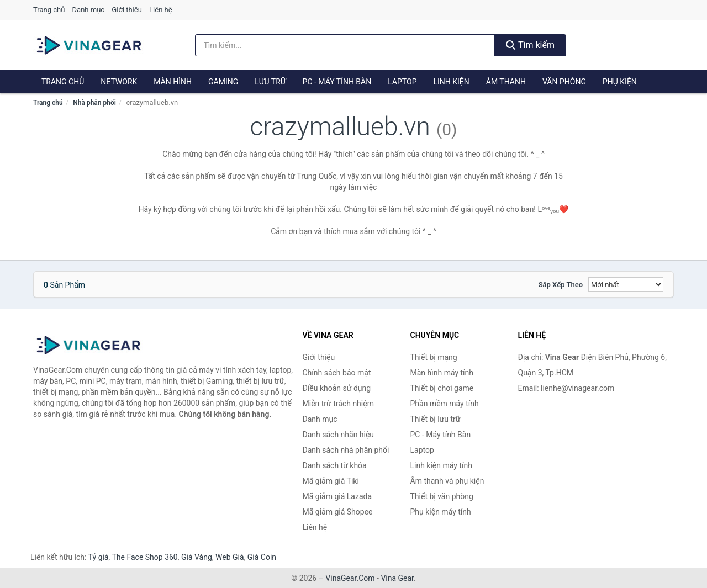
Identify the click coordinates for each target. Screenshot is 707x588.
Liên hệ (161, 10)
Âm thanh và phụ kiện (447, 481)
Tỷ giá (99, 557)
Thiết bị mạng (434, 357)
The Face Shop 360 (144, 557)
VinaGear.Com (350, 578)
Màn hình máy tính (442, 373)
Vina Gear (397, 578)
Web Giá (230, 557)
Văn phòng (564, 82)
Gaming (223, 82)
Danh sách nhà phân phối (346, 450)
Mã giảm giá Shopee (338, 512)
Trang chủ (49, 10)
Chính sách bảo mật (337, 373)
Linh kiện (451, 82)
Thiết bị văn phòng (442, 496)
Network (119, 82)
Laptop (402, 82)
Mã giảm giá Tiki (331, 481)
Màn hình (173, 82)
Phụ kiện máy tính (441, 512)
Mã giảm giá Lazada (337, 496)
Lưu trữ (270, 82)
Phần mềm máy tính (445, 404)
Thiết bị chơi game (442, 388)
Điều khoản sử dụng (337, 388)
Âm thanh (506, 82)
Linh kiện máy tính (441, 465)
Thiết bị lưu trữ (436, 419)
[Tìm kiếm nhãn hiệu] (345, 45)
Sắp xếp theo (561, 285)
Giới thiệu (126, 10)
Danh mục (89, 10)
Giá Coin (262, 557)
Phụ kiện (620, 82)
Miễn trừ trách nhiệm (338, 404)
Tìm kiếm (530, 45)
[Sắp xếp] (626, 284)
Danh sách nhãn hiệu (339, 435)
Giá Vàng (197, 557)
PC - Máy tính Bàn (337, 82)
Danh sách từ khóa (335, 465)
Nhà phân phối (94, 103)
